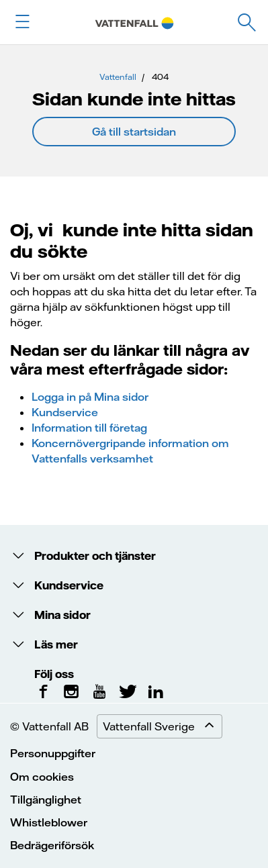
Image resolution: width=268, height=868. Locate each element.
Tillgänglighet (46, 800)
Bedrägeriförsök (52, 845)
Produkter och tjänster (94, 556)
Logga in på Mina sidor (90, 397)
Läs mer (55, 644)
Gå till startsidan (134, 132)
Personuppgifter (53, 753)
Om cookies (42, 777)
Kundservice (65, 412)
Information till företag (89, 428)
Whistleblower (49, 822)
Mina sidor (61, 615)
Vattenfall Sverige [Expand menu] (162, 726)
